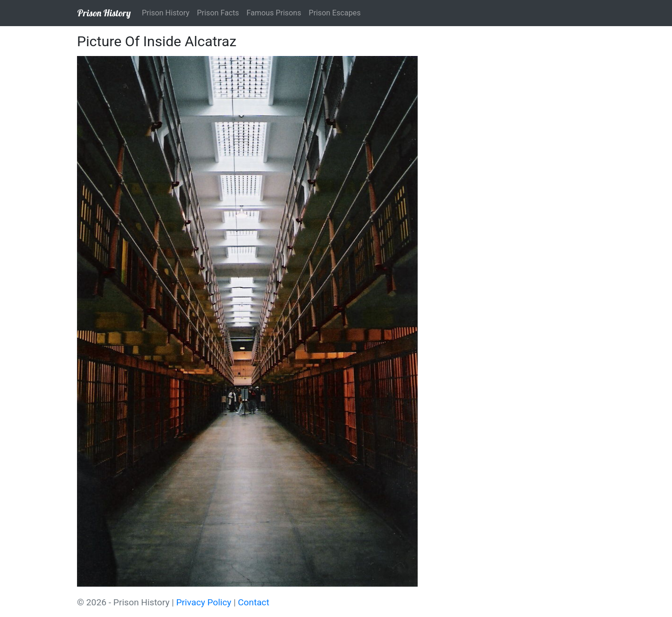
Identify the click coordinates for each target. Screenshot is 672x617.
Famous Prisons (274, 13)
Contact (254, 602)
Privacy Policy (204, 602)
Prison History (104, 13)
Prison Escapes (334, 13)
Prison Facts (218, 13)
